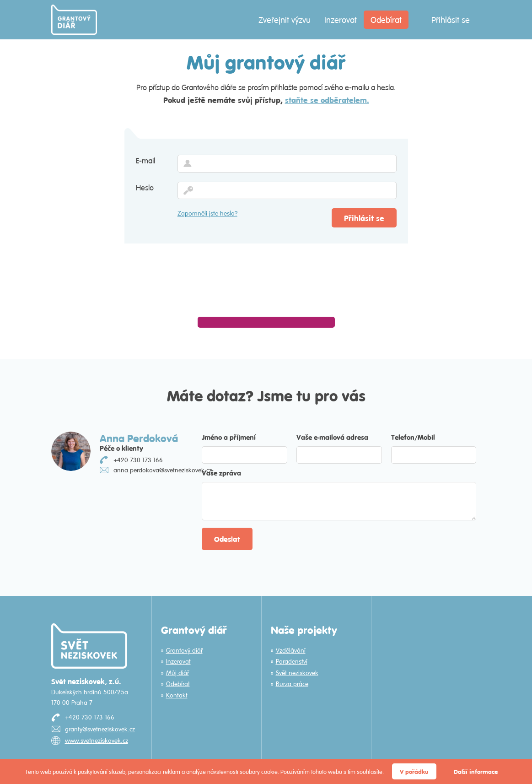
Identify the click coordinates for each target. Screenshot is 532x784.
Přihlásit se (451, 20)
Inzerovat (341, 20)
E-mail (145, 161)
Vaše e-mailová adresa (332, 437)
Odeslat (227, 539)
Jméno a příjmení (229, 437)
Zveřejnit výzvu (285, 20)
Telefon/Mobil (413, 437)
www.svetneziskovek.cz (97, 741)
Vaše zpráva (221, 473)
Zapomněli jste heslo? (207, 213)
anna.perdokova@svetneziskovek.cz (163, 470)
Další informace (476, 771)
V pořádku (414, 771)
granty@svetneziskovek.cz (100, 729)
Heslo (145, 188)
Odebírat (386, 20)
